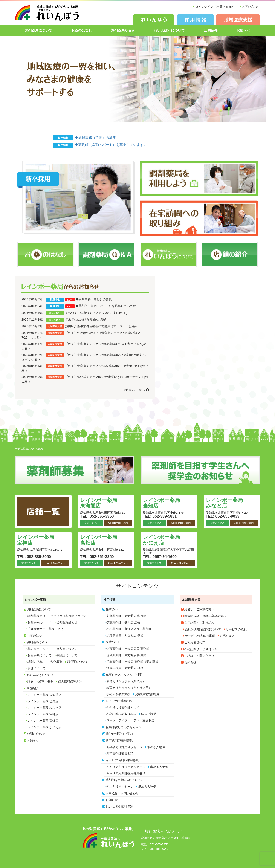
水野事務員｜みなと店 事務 (125, 635)
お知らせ (243, 30)
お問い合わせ (251, 6)
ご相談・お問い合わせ (199, 656)
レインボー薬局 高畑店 (99, 540)
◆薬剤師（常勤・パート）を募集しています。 (111, 145)
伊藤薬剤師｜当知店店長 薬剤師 (128, 649)
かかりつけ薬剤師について (68, 616)
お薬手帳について (40, 655)
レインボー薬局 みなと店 (224, 503)
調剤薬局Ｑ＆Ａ (123, 30)
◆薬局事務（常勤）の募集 (95, 138)
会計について (37, 668)
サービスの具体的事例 (200, 636)
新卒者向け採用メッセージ (124, 747)
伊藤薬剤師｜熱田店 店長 (123, 622)
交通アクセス (92, 523)
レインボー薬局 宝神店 (36, 540)
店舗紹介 (211, 30)
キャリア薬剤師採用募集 (122, 760)
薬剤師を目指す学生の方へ (124, 780)
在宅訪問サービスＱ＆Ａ (201, 649)
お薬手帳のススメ (40, 622)
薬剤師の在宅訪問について (203, 629)
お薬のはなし (82, 30)
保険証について (67, 655)
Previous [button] (24, 79)
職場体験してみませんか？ (124, 727)
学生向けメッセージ (120, 787)
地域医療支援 (191, 600)
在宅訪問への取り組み (121, 714)
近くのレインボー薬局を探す (215, 6)
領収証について (78, 662)
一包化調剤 (55, 662)
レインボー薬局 (35, 600)
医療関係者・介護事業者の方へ (205, 616)
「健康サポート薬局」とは (46, 629)
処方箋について (67, 649)
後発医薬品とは (67, 622)
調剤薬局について (38, 30)
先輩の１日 (113, 642)
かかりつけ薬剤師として (123, 708)
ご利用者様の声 (195, 642)
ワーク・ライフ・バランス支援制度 (130, 720)
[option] (137, 79)
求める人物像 (156, 747)
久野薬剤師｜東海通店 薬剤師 (126, 616)
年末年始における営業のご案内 (86, 319)
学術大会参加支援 (118, 694)
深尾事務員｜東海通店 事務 (125, 668)
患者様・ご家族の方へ (199, 609)
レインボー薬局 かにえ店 (161, 540)
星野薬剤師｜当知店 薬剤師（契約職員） (134, 662)
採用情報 (110, 600)
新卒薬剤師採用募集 (119, 740)
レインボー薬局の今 (119, 701)
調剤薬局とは (37, 616)
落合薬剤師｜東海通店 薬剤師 (126, 655)
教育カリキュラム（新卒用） (126, 681)
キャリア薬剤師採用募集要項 (126, 773)
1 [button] (131, 117)
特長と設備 (149, 714)
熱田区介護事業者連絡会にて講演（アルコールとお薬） (103, 326)
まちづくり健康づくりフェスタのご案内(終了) (96, 313)
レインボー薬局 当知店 (161, 503)
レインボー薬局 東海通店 (99, 503)
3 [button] (144, 117)
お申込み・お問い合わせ (122, 793)
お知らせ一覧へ (136, 390)
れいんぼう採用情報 (119, 807)
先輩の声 (112, 609)
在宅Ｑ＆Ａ (227, 636)
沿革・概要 (46, 682)
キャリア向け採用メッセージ (126, 767)
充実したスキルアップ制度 (124, 675)
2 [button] (137, 117)
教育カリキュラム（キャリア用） (129, 688)
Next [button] (251, 79)
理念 (31, 682)
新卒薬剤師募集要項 (120, 753)
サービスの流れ (236, 629)
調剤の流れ (35, 662)
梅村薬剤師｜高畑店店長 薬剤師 (129, 629)
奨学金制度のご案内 (119, 734)
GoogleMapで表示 (118, 523)
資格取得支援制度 (147, 694)
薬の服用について (40, 649)
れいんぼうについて (169, 30)
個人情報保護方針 (70, 682)
